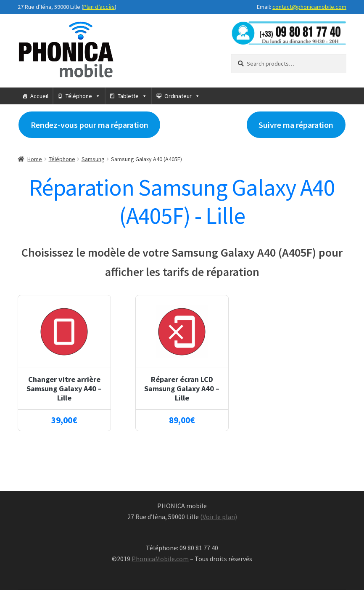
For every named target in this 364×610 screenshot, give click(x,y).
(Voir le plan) (219, 517)
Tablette (128, 96)
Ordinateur (178, 96)
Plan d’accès (99, 7)
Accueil (39, 96)
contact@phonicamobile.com (309, 7)
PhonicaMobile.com (160, 559)
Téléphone (79, 96)
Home (35, 159)
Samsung (93, 159)
